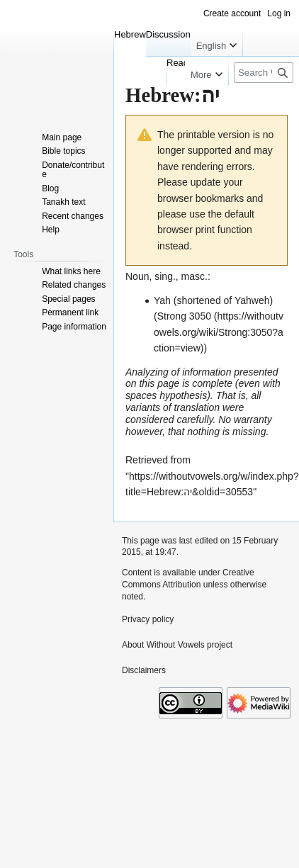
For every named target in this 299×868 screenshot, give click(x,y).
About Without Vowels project (177, 645)
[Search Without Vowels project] (264, 73)
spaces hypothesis (166, 395)
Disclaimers (144, 670)
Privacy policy (148, 619)
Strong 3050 (184, 316)
